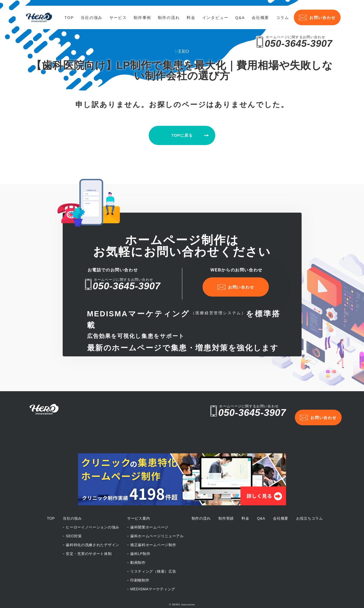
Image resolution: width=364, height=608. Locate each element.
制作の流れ (169, 18)
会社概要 (260, 18)
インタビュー (215, 18)
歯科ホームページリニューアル (157, 522)
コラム (283, 18)
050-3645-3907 (299, 44)
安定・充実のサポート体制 (89, 540)
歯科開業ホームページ (149, 514)
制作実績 (226, 505)
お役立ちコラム (310, 505)
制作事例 (142, 18)
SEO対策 (74, 522)
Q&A (240, 18)
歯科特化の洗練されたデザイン (93, 531)
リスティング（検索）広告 (153, 558)
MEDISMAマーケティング (153, 576)
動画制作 (138, 549)
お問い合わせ (317, 18)
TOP (69, 18)
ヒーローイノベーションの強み (93, 514)
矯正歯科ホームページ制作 (153, 531)
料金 (191, 18)
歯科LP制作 (140, 540)
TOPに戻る (182, 135)
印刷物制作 (140, 567)
